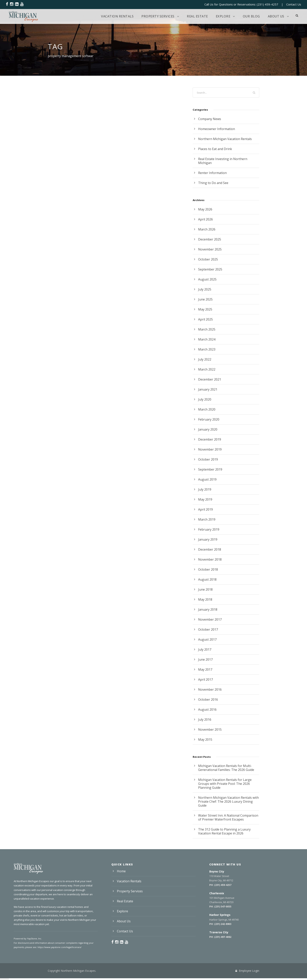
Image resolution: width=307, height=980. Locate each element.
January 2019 (208, 539)
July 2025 (205, 289)
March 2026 (207, 229)
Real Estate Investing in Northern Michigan (223, 161)
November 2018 (210, 559)
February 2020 (209, 419)
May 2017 (205, 669)
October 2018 (208, 569)
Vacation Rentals (117, 16)
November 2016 (210, 689)
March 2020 (207, 409)
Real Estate (197, 16)
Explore (223, 16)
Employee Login (247, 971)
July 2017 (205, 649)
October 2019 (208, 459)
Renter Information (212, 173)
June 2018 (205, 589)
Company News (210, 119)
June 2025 (205, 299)
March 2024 (207, 339)
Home (121, 871)
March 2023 (207, 349)
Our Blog (251, 16)
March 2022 (207, 369)
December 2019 (210, 439)
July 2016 (205, 720)
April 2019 (205, 509)
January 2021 (208, 389)
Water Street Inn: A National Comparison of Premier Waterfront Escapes (228, 817)
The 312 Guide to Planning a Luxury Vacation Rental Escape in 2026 (224, 831)
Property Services (158, 16)
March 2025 (207, 329)
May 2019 (205, 499)
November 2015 (210, 730)
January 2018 (208, 609)
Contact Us (294, 4)
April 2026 (205, 219)
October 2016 (208, 699)
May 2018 (205, 599)
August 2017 (207, 639)
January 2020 (208, 429)
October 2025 (208, 259)
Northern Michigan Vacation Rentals (225, 139)
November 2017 (210, 619)
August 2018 (207, 579)
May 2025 (205, 309)
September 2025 (210, 269)
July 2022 (205, 359)
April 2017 (205, 679)
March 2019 (207, 519)
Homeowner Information (217, 129)
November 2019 (210, 449)
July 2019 (205, 489)
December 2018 (210, 549)
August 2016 (207, 709)
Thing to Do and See (213, 183)
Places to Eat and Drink (215, 149)
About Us (276, 16)
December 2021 (210, 379)
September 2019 (210, 469)
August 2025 (207, 279)
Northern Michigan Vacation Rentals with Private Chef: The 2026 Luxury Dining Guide (228, 801)
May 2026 (205, 209)
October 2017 (208, 629)
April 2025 (205, 319)
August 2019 (207, 479)
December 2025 (210, 239)
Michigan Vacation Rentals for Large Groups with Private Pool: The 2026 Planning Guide (225, 784)
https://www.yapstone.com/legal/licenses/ (60, 947)
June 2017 (205, 659)
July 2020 (205, 399)
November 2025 (210, 249)
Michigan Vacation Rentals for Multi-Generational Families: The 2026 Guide (226, 768)
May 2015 (205, 740)
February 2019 (209, 529)
